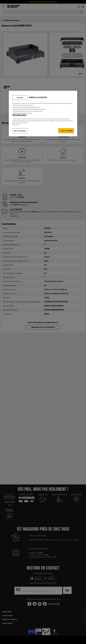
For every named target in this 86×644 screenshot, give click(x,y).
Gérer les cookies (20, 131)
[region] (43, 113)
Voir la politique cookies (19, 115)
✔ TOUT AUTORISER (66, 131)
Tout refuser (20, 97)
